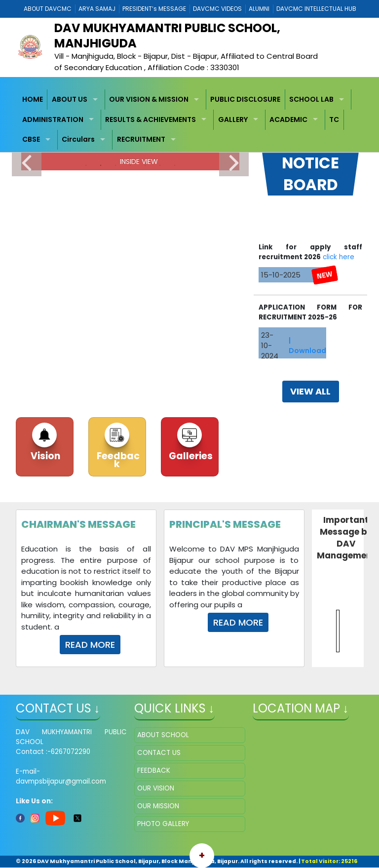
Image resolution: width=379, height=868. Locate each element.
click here (339, 263)
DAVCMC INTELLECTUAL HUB (316, 9)
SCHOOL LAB (311, 99)
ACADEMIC (288, 119)
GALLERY (233, 119)
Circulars (78, 139)
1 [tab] (86, 165)
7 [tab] (175, 165)
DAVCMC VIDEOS (217, 9)
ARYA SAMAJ (97, 9)
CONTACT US (159, 753)
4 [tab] (130, 165)
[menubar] (190, 119)
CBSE (31, 139)
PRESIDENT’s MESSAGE (154, 9)
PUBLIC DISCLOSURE (245, 99)
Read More (90, 645)
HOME (33, 99)
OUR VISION (156, 788)
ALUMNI (259, 9)
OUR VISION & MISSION (149, 99)
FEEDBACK (154, 770)
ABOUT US (70, 99)
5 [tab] (145, 165)
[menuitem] (33, 99)
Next (234, 164)
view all (310, 391)
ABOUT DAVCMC (48, 9)
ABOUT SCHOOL (163, 735)
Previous (27, 164)
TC (334, 119)
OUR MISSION (158, 806)
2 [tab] (101, 165)
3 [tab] (115, 165)
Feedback (117, 460)
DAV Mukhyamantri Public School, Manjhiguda (167, 36)
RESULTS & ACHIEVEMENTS (151, 119)
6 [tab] (160, 165)
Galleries (190, 456)
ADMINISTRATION (53, 119)
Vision (44, 456)
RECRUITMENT (141, 139)
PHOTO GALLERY (163, 824)
